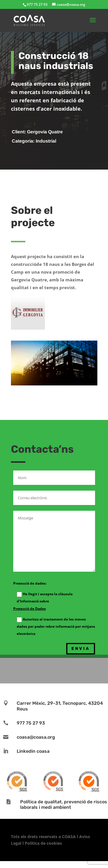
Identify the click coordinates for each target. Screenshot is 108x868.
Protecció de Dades (30, 609)
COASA (69, 837)
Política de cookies (43, 843)
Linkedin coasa (33, 751)
